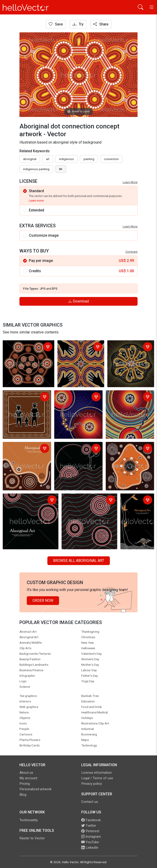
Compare (131, 252)
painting (89, 159)
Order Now (43, 600)
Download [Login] (78, 301)
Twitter (89, 826)
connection (111, 159)
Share (101, 24)
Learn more (36, 201)
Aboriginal (30, 159)
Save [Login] (56, 24)
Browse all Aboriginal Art (79, 561)
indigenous (66, 159)
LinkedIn (90, 848)
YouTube (90, 842)
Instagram (91, 837)
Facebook (91, 820)
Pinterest (90, 831)
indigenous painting (36, 169)
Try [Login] (78, 24)
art (48, 159)
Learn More (130, 182)
